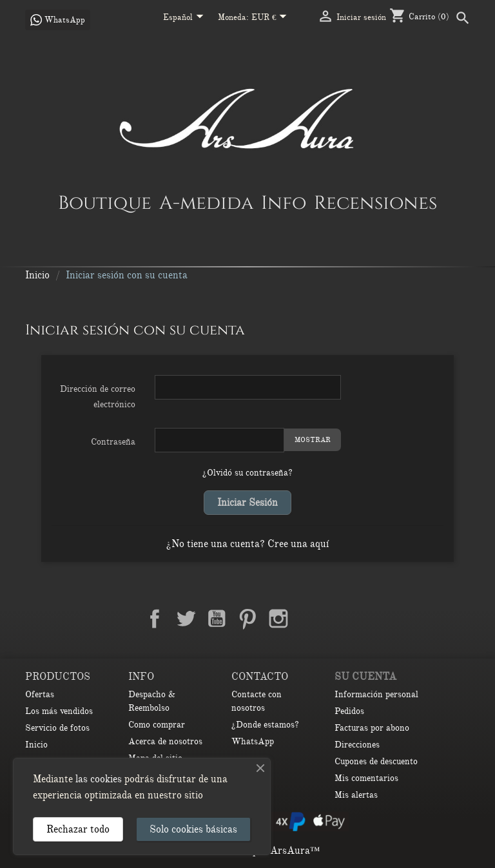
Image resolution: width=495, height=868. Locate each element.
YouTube (217, 619)
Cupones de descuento (376, 761)
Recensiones (375, 202)
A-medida (206, 202)
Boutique (105, 202)
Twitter (186, 619)
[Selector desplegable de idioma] (186, 18)
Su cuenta (365, 677)
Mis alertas (356, 795)
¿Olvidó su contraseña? (247, 473)
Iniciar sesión (247, 503)
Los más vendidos (59, 711)
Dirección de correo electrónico (98, 397)
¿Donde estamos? (265, 725)
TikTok (340, 619)
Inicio (36, 745)
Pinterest (247, 619)
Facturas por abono (372, 728)
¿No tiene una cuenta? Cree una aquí (247, 544)
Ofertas (40, 694)
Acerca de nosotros (165, 741)
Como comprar (157, 725)
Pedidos (349, 711)
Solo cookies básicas (193, 829)
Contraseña (113, 442)
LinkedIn (309, 619)
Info (284, 202)
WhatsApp (253, 741)
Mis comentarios (366, 778)
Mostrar (313, 440)
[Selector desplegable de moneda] (272, 18)
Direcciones (357, 745)
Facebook (155, 619)
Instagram (278, 619)
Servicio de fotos (57, 728)
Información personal (376, 694)
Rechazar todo (78, 829)
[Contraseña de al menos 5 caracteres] (219, 440)
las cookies (99, 779)
